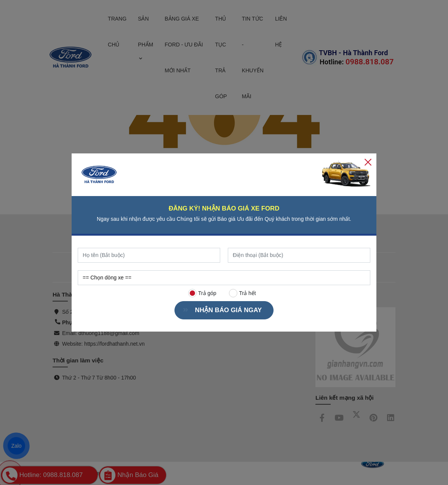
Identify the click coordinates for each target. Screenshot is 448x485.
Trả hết (243, 293)
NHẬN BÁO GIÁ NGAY (225, 310)
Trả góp (202, 293)
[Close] (368, 162)
